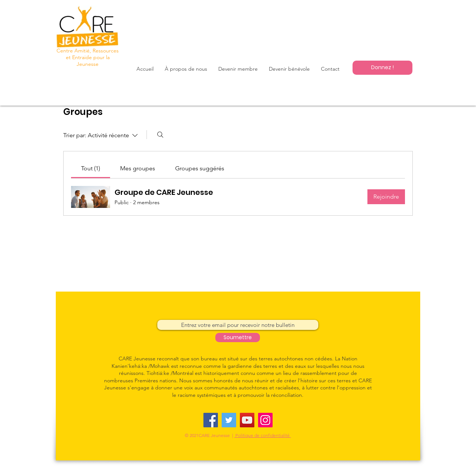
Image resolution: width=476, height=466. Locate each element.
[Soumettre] (238, 338)
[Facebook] (211, 420)
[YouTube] (247, 420)
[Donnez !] (382, 68)
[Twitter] (229, 420)
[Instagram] (265, 420)
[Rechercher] (160, 135)
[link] (91, 168)
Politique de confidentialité (263, 435)
